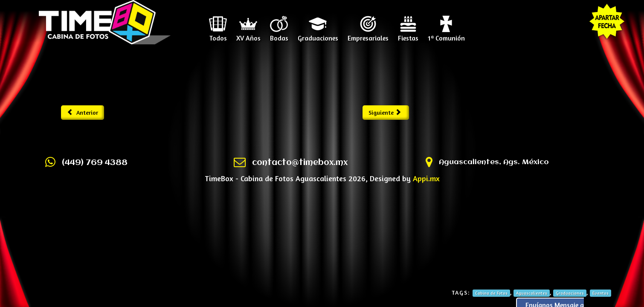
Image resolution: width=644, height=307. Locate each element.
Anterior (83, 112)
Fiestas (408, 35)
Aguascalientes (532, 293)
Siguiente (385, 112)
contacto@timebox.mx (300, 163)
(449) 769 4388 (95, 163)
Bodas (279, 35)
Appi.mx (426, 178)
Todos (218, 35)
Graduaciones (318, 35)
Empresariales (368, 35)
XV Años (248, 35)
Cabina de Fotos (491, 293)
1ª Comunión (446, 35)
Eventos (600, 293)
